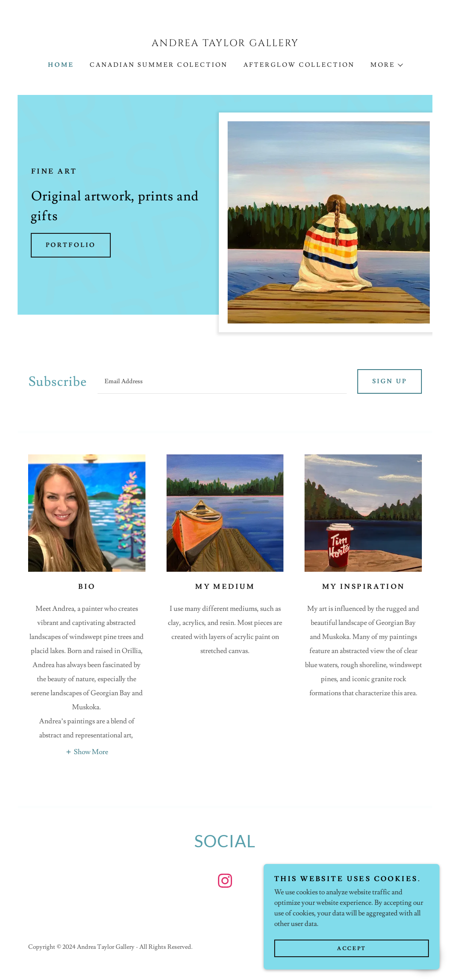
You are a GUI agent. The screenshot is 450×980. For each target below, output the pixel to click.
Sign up (390, 381)
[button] (386, 65)
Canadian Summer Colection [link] (159, 65)
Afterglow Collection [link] (299, 65)
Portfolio (71, 245)
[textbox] (222, 381)
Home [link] (61, 65)
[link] (225, 44)
